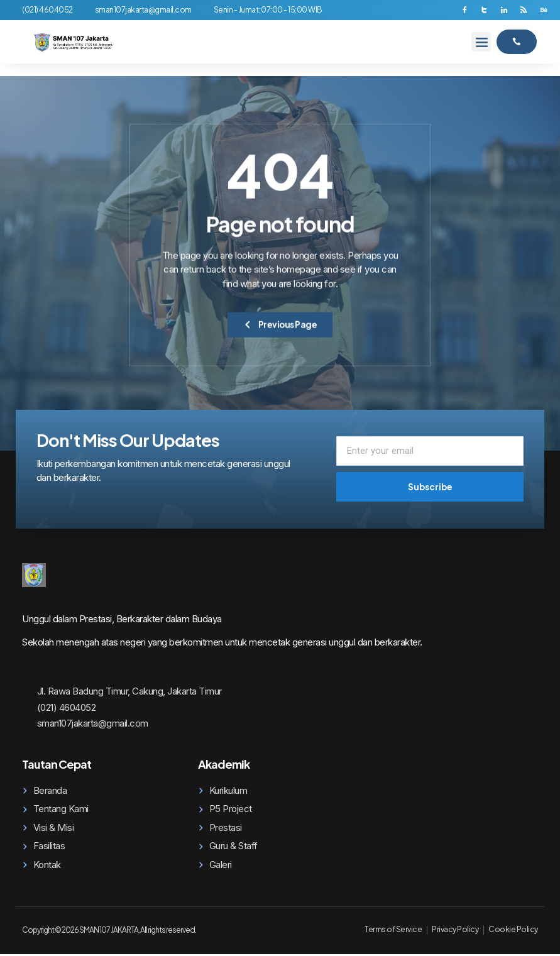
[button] (481, 43)
